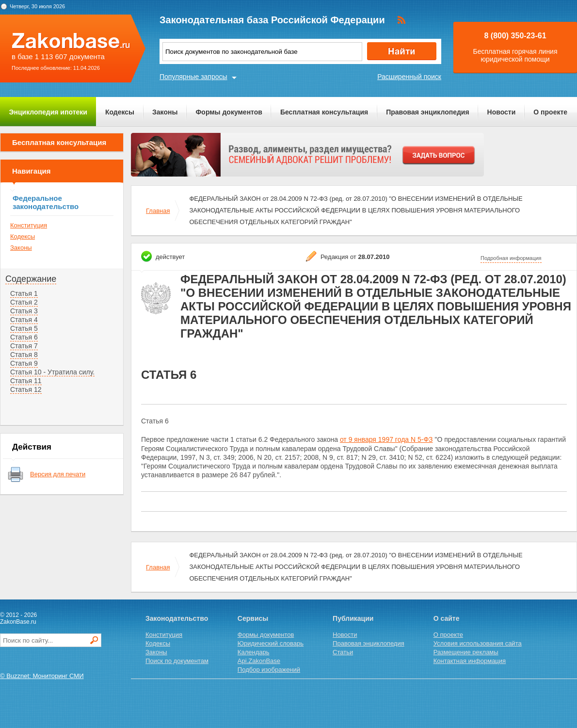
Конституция (29, 225)
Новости (502, 112)
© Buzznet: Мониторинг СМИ (42, 676)
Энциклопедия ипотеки (48, 112)
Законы (165, 112)
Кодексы (120, 112)
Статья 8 (24, 355)
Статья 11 (26, 381)
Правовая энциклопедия (427, 112)
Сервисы (253, 618)
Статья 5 (24, 328)
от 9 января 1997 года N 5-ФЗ (386, 439)
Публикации (353, 618)
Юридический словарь (271, 643)
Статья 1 (24, 293)
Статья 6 (24, 337)
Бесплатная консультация (324, 112)
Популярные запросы (193, 77)
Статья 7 (24, 346)
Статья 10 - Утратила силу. (52, 372)
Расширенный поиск (409, 77)
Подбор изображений (269, 670)
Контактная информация (470, 661)
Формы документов (229, 112)
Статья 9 (24, 363)
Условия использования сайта (478, 643)
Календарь (254, 652)
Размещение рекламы (466, 652)
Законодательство (177, 618)
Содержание (31, 279)
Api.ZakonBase (259, 661)
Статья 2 (24, 302)
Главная (158, 211)
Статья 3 (24, 311)
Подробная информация (511, 258)
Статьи (343, 652)
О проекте (550, 112)
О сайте (447, 618)
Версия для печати (58, 474)
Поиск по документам (177, 661)
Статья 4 (24, 320)
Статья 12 (26, 389)
